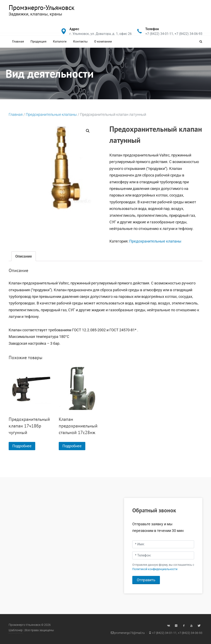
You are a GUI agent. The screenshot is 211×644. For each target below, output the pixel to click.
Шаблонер (16, 630)
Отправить (146, 580)
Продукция (38, 41)
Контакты (80, 41)
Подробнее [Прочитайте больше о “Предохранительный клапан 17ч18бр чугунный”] (22, 446)
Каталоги (60, 41)
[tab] (24, 256)
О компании (103, 41)
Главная (18, 41)
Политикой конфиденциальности (155, 569)
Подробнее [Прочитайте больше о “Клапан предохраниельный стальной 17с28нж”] (72, 446)
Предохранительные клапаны (51, 114)
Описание (24, 256)
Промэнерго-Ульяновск (42, 7)
